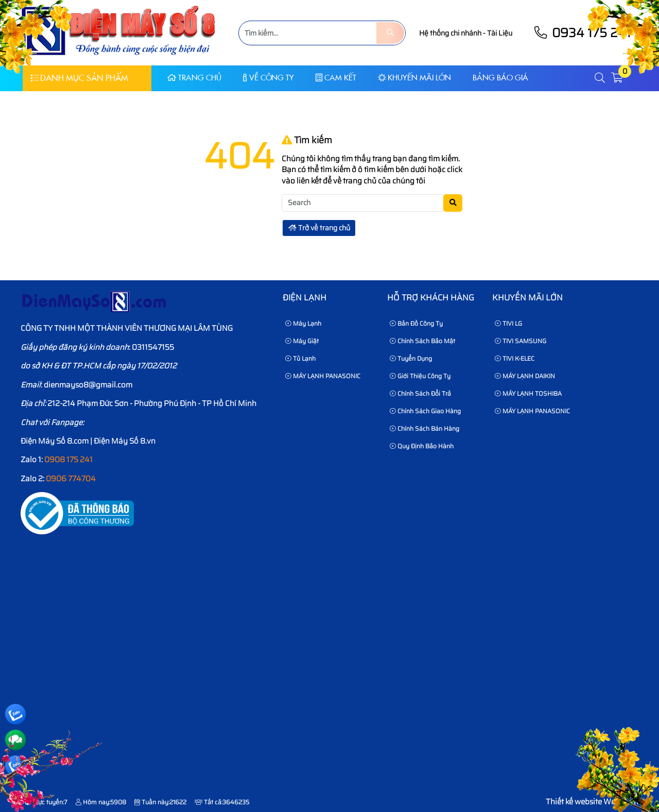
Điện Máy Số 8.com (55, 441)
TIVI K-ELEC (515, 358)
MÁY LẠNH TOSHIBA (528, 393)
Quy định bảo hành (422, 446)
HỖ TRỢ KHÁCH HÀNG (431, 298)
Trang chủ (194, 78)
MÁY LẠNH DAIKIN (525, 376)
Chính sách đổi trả (420, 393)
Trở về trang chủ (319, 228)
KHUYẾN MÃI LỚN (414, 78)
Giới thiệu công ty (420, 376)
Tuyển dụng (411, 358)
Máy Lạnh (303, 323)
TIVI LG (508, 323)
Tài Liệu (500, 33)
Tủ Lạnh (300, 358)
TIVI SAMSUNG (521, 341)
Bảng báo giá (500, 78)
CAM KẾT (336, 78)
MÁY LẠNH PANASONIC (323, 376)
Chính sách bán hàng (424, 428)
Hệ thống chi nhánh (450, 33)
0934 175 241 (582, 33)
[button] (600, 78)
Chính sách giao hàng (425, 411)
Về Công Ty (268, 78)
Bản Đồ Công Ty (416, 323)
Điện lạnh (305, 298)
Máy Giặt (302, 341)
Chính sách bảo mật (422, 341)
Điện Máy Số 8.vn (125, 441)
